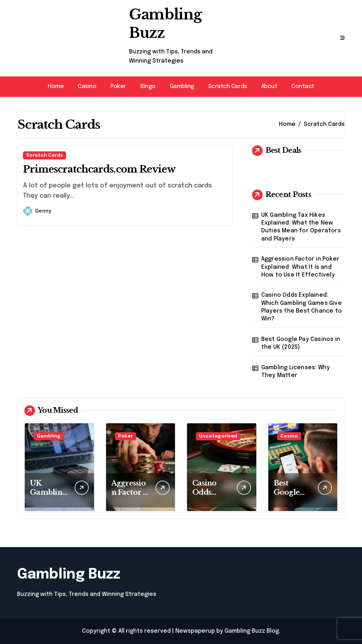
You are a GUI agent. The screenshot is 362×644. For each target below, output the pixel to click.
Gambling (182, 86)
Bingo (148, 86)
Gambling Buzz (69, 575)
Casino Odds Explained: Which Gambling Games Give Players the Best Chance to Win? (302, 307)
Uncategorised (218, 436)
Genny (37, 211)
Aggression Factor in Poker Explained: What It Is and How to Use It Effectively (300, 267)
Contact (303, 86)
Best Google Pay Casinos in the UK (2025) (301, 343)
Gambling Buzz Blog (252, 631)
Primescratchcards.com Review (99, 169)
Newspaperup (195, 631)
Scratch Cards (228, 86)
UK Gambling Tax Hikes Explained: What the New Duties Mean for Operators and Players (301, 227)
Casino (87, 86)
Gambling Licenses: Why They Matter (296, 372)
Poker (118, 86)
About (269, 86)
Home (56, 86)
